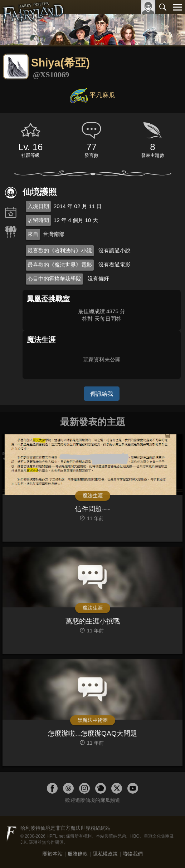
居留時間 (38, 220)
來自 (33, 234)
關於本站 (53, 854)
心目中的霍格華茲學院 (54, 279)
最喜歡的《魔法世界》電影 (60, 265)
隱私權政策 (105, 854)
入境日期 (38, 206)
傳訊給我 (102, 394)
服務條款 (78, 854)
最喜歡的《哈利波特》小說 (60, 250)
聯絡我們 (133, 854)
